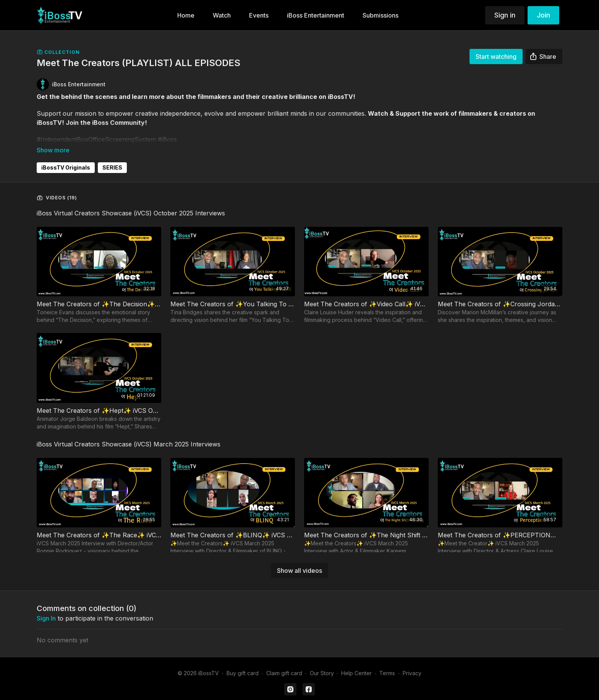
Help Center (356, 662)
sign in (46, 608)
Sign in (505, 15)
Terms (387, 662)
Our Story (322, 662)
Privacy (412, 662)
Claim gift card (284, 662)
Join (543, 15)
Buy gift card (243, 662)
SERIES (112, 157)
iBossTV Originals (66, 157)
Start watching (496, 57)
